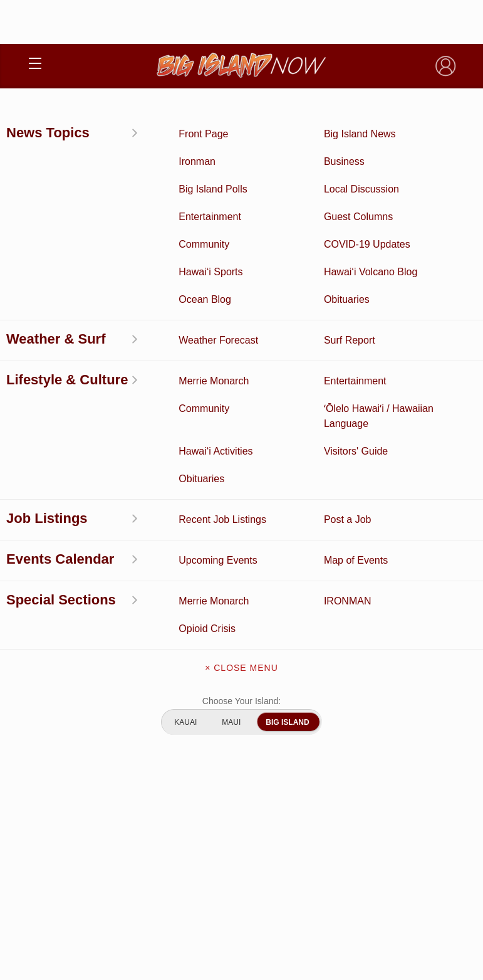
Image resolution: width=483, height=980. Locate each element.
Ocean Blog (349, 518)
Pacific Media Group (276, 853)
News (134, 518)
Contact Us (241, 707)
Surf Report (134, 557)
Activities (134, 479)
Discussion (134, 498)
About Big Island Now (242, 655)
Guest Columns (349, 596)
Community (134, 596)
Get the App (242, 681)
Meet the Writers (241, 734)
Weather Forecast (349, 557)
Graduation (349, 615)
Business (349, 479)
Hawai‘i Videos (134, 537)
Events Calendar (349, 576)
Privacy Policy (210, 878)
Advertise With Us (241, 760)
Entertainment (349, 498)
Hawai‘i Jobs (134, 576)
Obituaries (349, 537)
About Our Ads (272, 878)
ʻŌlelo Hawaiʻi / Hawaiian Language (134, 615)
